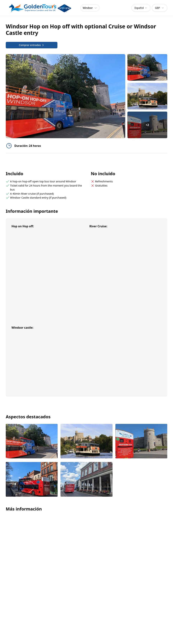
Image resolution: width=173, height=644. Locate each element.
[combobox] (141, 8)
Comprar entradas (32, 45)
